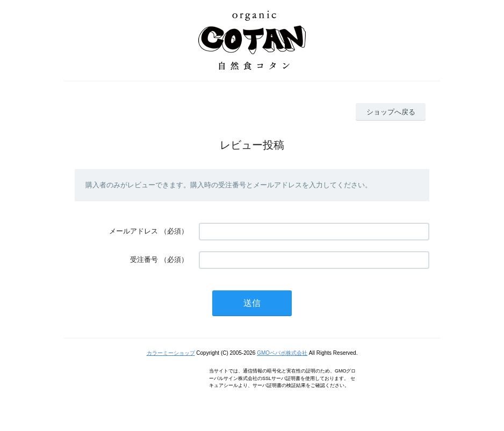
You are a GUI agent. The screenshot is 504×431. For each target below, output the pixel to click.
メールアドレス (134, 231)
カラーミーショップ (171, 353)
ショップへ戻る (391, 112)
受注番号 (144, 260)
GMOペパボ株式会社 (282, 353)
